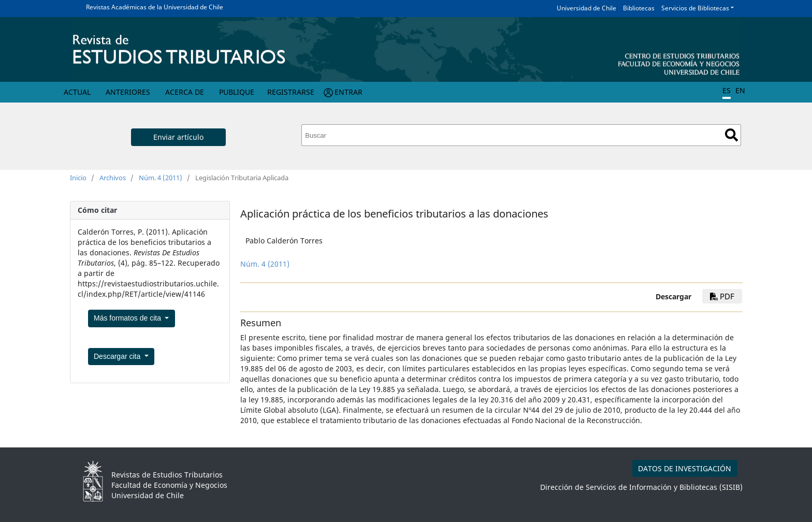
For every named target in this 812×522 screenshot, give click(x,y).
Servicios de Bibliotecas (695, 8)
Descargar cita (118, 356)
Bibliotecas (639, 8)
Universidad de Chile (586, 8)
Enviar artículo (178, 137)
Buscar (731, 135)
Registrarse (291, 92)
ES (727, 90)
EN (740, 90)
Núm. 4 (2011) (161, 178)
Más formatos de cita (128, 318)
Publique (237, 92)
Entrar (349, 92)
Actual (77, 92)
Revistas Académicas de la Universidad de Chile (155, 7)
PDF (722, 296)
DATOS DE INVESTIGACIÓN (685, 468)
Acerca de (185, 92)
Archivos (113, 178)
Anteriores (128, 92)
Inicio (78, 178)
